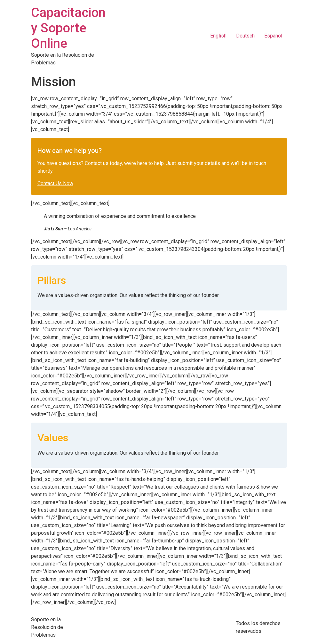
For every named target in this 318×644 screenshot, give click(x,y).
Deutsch (245, 36)
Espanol (273, 36)
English (218, 36)
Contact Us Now (55, 183)
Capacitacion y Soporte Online (68, 28)
